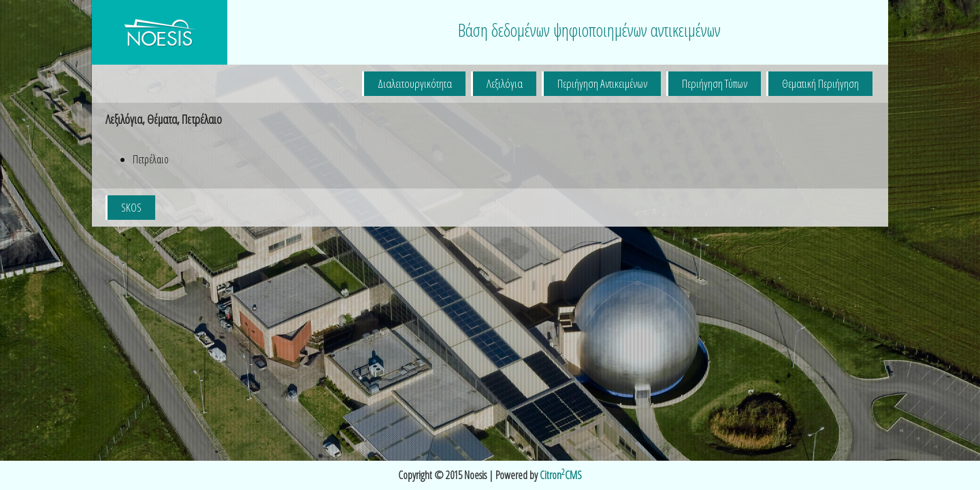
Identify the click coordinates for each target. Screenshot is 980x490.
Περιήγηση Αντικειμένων (602, 83)
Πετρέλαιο (151, 159)
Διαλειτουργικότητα (415, 83)
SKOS (131, 207)
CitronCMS (561, 475)
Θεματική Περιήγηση (820, 83)
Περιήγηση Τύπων (715, 83)
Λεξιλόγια (505, 83)
